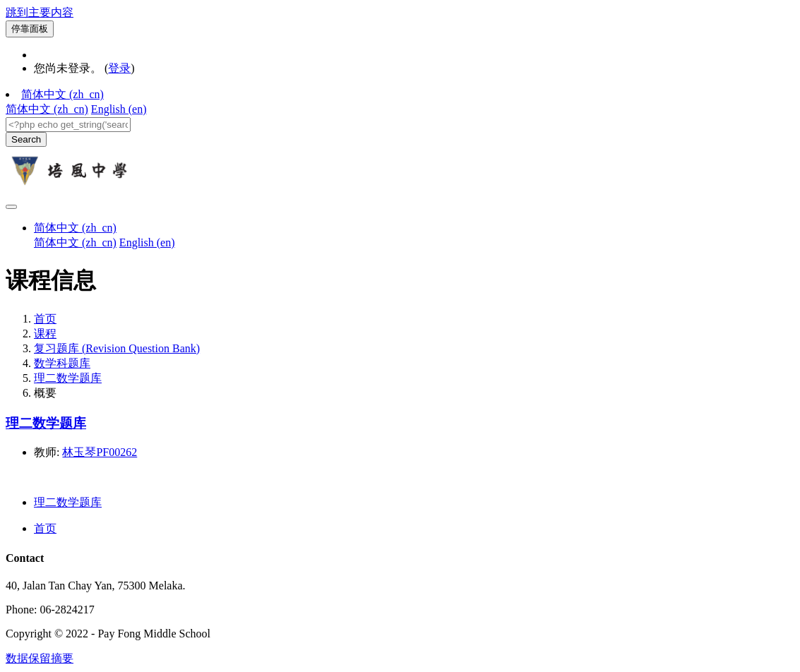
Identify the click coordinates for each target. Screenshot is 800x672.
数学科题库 (62, 363)
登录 (119, 68)
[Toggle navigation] (11, 207)
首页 (45, 319)
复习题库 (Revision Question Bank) (117, 348)
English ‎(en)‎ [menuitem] (119, 109)
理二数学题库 (68, 378)
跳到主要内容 (40, 12)
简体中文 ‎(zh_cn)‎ (62, 94)
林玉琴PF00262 (100, 452)
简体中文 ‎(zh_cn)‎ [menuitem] (47, 109)
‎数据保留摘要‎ (40, 658)
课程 (45, 334)
